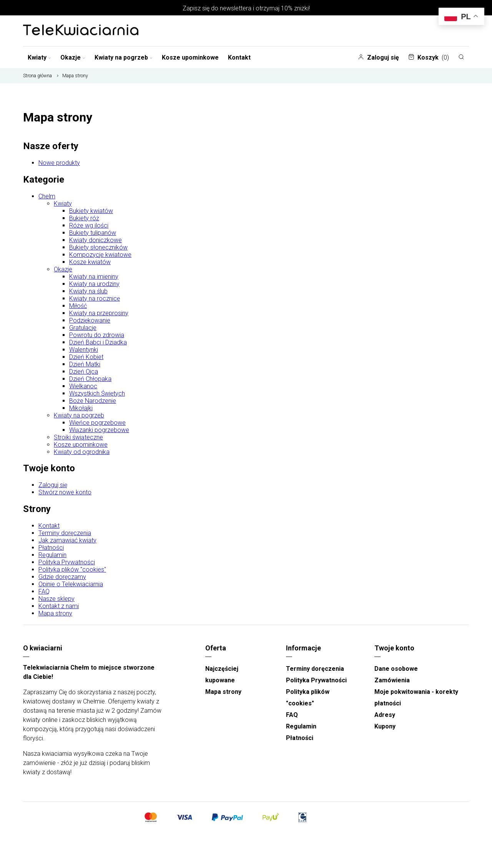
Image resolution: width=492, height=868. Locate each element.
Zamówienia (392, 680)
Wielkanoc (83, 386)
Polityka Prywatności (67, 562)
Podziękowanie (90, 320)
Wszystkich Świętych (97, 393)
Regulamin (52, 555)
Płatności (51, 548)
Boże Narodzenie (93, 401)
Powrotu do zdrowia (97, 335)
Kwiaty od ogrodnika (82, 452)
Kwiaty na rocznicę (95, 298)
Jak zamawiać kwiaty (67, 540)
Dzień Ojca (84, 372)
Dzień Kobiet (86, 357)
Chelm (47, 196)
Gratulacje (83, 328)
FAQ (44, 591)
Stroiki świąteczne (78, 437)
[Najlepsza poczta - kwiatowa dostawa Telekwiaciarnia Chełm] (81, 31)
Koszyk (429, 57)
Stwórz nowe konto (65, 492)
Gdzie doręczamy (62, 577)
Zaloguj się (378, 57)
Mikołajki (81, 408)
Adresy (385, 715)
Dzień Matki (85, 364)
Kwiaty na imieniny (94, 277)
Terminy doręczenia (65, 533)
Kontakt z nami (59, 606)
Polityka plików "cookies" (72, 570)
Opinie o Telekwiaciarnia (71, 584)
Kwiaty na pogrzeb (124, 57)
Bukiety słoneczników (98, 247)
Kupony (385, 726)
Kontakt (239, 57)
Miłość (78, 306)
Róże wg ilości (89, 225)
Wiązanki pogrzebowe (99, 430)
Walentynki (84, 350)
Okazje (73, 57)
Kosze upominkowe (190, 57)
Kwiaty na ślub (88, 291)
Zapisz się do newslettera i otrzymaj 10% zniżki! (246, 8)
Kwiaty (39, 57)
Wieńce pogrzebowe (97, 423)
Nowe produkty (59, 163)
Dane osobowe (396, 669)
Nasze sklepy (57, 599)
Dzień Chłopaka (90, 379)
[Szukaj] (461, 57)
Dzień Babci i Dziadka (98, 342)
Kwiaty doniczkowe (96, 240)
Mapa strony (55, 613)
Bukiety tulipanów (93, 233)
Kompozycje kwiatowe (100, 255)
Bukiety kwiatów (91, 211)
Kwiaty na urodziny (94, 284)
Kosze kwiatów (90, 262)
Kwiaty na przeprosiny (99, 313)
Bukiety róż (84, 218)
